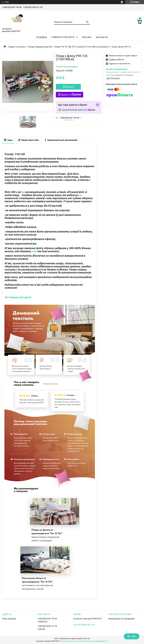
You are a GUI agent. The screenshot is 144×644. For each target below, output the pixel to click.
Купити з (71, 95)
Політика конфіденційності (96, 641)
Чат (132, 636)
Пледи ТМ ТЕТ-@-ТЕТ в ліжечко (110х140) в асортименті (82, 47)
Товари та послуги (63, 37)
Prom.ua (86, 638)
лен (34, 251)
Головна (42, 37)
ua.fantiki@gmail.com (84, 624)
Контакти (102, 37)
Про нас (87, 37)
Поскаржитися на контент (72, 641)
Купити (70, 87)
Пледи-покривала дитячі (40, 47)
